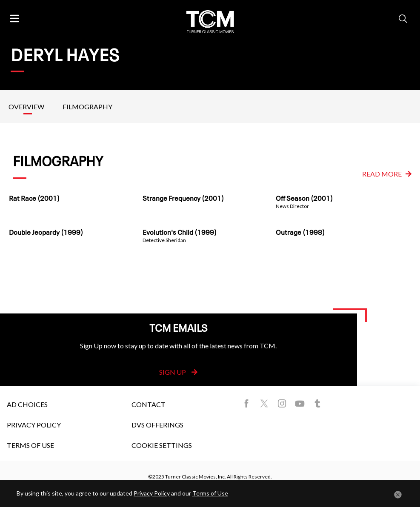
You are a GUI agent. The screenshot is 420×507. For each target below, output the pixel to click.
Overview (26, 107)
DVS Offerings (157, 425)
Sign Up (178, 372)
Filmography (87, 107)
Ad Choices (27, 404)
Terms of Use (30, 445)
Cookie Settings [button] (162, 445)
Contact (149, 404)
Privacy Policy (34, 425)
